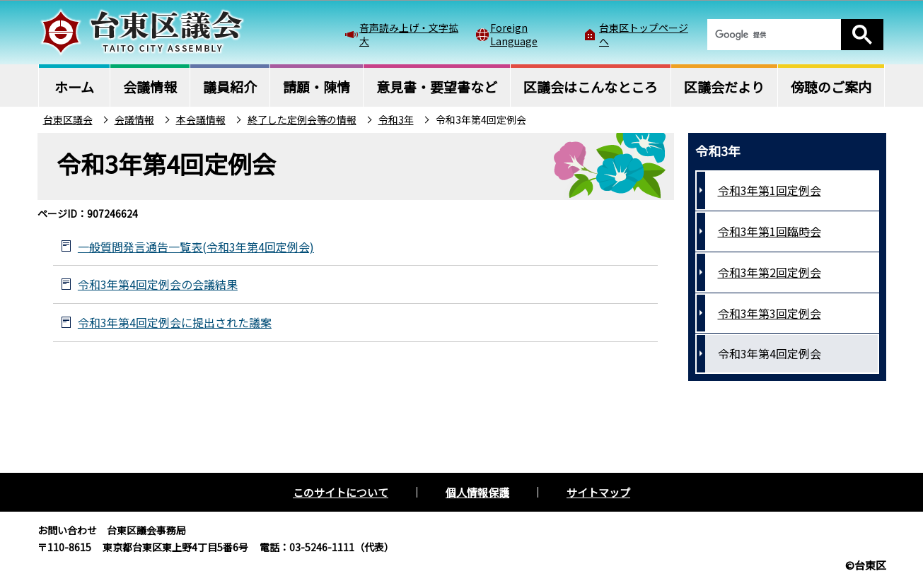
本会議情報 (201, 119)
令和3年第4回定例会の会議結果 (158, 284)
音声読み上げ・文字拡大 (409, 34)
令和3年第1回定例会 (770, 190)
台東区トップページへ (644, 34)
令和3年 (396, 119)
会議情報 (134, 119)
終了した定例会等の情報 (302, 119)
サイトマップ (598, 492)
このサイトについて (341, 492)
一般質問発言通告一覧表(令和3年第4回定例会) (196, 247)
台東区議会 (68, 119)
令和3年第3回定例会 (770, 313)
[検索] (774, 35)
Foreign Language (514, 34)
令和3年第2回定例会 (770, 272)
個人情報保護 (477, 492)
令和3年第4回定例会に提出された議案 (175, 322)
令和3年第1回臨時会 (770, 231)
